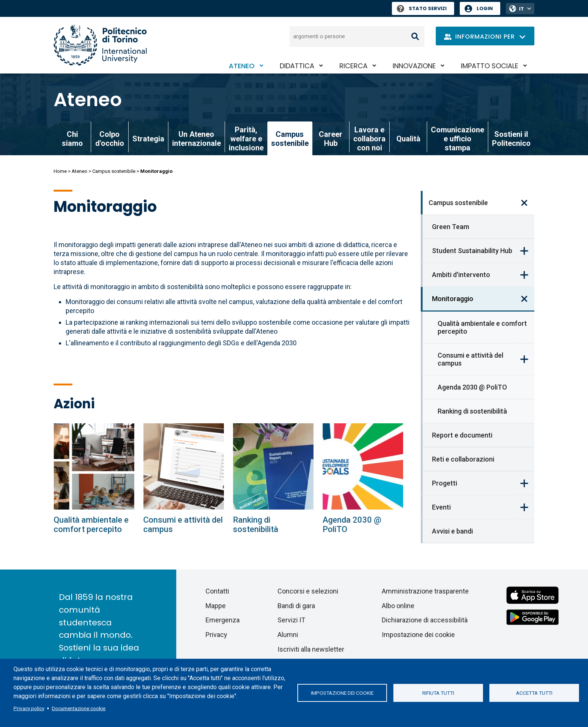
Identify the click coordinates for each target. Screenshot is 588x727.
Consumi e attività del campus (470, 359)
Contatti (217, 591)
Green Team (451, 227)
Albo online (398, 606)
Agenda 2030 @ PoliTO (472, 387)
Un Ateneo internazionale (196, 139)
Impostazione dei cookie (342, 693)
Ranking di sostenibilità (472, 411)
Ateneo (242, 66)
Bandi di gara (296, 606)
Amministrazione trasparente (425, 591)
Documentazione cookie (79, 708)
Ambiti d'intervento (461, 275)
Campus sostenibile (114, 171)
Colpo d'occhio (110, 139)
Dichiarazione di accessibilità (425, 620)
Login (485, 8)
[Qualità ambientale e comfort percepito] (94, 466)
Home (60, 171)
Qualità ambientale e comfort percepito (482, 327)
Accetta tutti (534, 693)
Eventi (441, 507)
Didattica (297, 66)
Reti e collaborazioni (463, 459)
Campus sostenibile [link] (290, 139)
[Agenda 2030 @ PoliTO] (363, 466)
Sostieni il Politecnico (511, 139)
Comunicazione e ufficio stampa (457, 139)
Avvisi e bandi (452, 531)
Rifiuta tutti (438, 693)
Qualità (408, 139)
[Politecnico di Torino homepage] (100, 45)
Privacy (216, 635)
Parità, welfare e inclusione (246, 139)
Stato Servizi (422, 8)
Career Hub (331, 139)
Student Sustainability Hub (472, 251)
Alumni (288, 635)
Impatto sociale (490, 66)
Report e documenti (462, 435)
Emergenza (223, 620)
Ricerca (353, 66)
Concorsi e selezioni (308, 591)
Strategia (148, 139)
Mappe (216, 606)
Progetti (445, 483)
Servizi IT (291, 620)
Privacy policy (29, 708)
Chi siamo (72, 139)
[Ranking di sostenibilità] (273, 466)
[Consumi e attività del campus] (184, 466)
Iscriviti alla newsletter (311, 649)
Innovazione (414, 66)
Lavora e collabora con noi (369, 139)
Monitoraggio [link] (453, 299)
